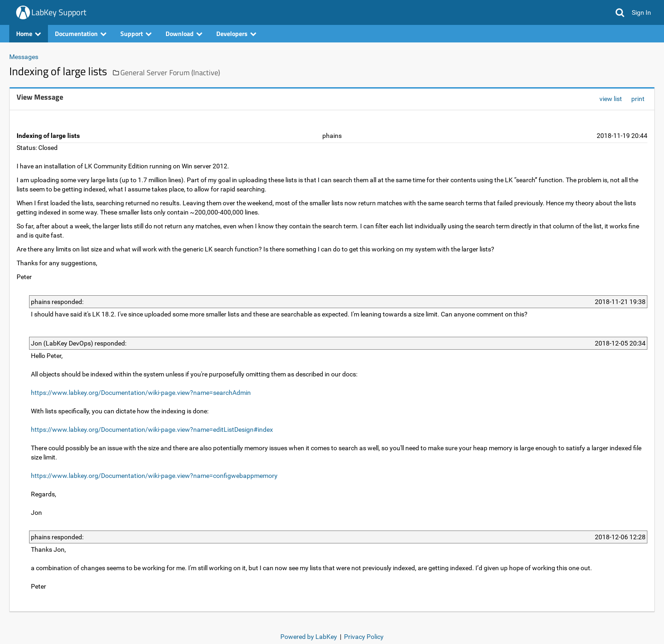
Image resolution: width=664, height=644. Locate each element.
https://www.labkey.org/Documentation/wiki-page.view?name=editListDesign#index (152, 429)
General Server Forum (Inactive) (170, 72)
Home (29, 33)
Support (136, 33)
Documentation (81, 33)
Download (184, 33)
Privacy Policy (364, 637)
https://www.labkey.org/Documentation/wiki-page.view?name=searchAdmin (141, 393)
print (638, 99)
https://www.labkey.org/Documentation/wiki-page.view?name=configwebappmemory (154, 476)
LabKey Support (59, 12)
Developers (236, 33)
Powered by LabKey (309, 637)
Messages (24, 57)
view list (611, 99)
